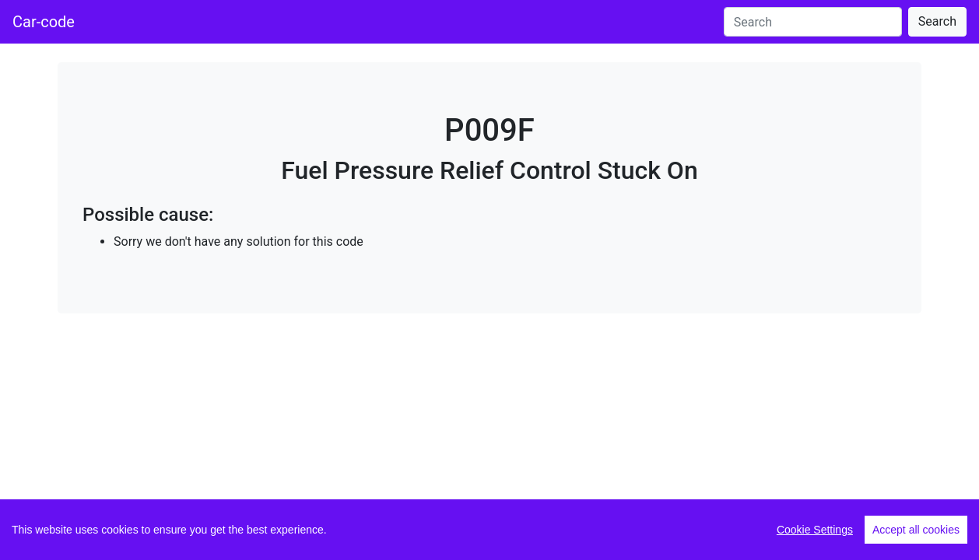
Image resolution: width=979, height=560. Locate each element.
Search (937, 21)
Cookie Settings (815, 530)
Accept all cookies (916, 530)
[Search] (813, 22)
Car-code (44, 22)
